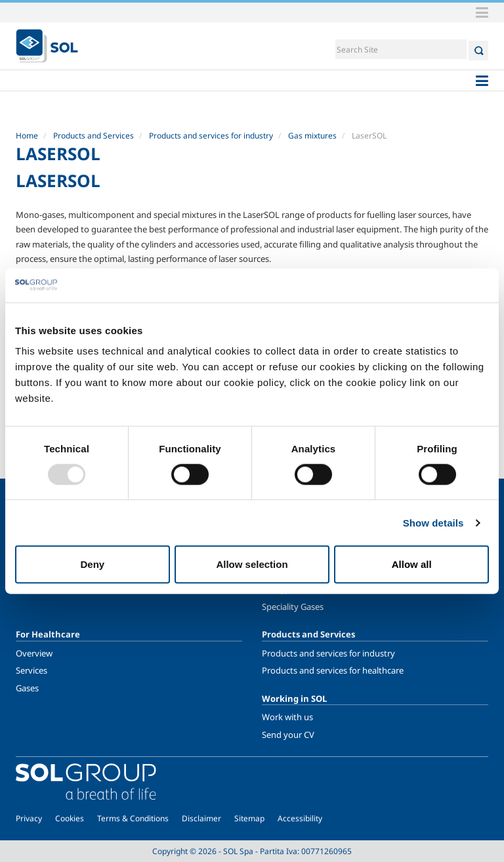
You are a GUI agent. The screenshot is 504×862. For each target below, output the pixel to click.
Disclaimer (201, 818)
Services (31, 670)
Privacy (29, 818)
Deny (92, 564)
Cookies (70, 818)
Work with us (287, 717)
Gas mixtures (312, 136)
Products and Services (94, 136)
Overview (34, 653)
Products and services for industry (211, 136)
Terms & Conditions (133, 818)
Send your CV (288, 735)
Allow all (412, 564)
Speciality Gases (293, 607)
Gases (27, 688)
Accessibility (300, 818)
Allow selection (252, 564)
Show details (433, 522)
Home (27, 136)
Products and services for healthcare (333, 670)
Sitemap (249, 818)
